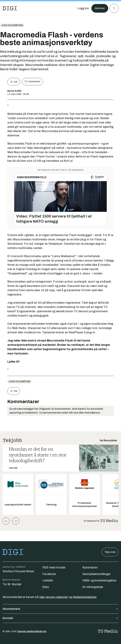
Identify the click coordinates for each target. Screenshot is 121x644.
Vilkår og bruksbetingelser (99, 580)
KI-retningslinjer (93, 587)
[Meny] (114, 8)
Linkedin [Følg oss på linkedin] (48, 580)
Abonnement (60, 609)
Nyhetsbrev (90, 567)
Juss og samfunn (12, 25)
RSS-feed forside (54, 567)
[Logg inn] (82, 8)
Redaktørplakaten (85, 597)
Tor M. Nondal (12, 584)
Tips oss (110, 552)
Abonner (99, 8)
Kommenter (32, 82)
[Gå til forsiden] (10, 8)
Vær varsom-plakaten (54, 597)
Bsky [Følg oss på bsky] (46, 587)
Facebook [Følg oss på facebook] (49, 574)
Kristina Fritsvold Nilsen (18, 571)
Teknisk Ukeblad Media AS (32, 631)
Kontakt (60, 618)
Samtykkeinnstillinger (97, 574)
